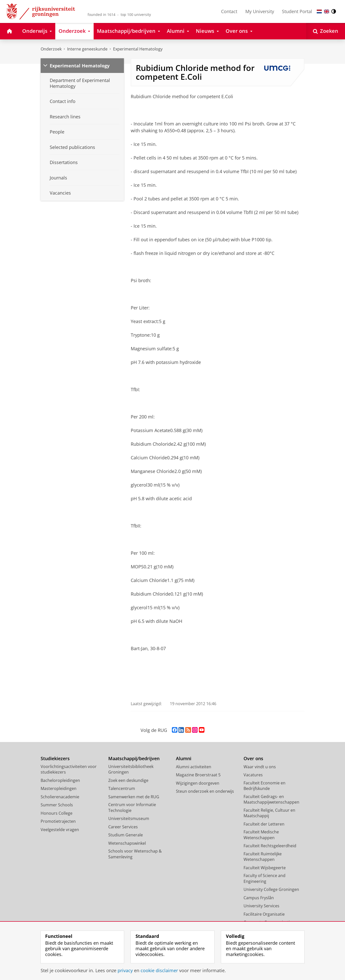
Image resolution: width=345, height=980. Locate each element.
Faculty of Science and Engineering (264, 878)
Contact (229, 11)
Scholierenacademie (60, 797)
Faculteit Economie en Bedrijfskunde (264, 786)
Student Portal (297, 11)
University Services (261, 906)
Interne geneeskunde (87, 49)
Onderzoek (51, 49)
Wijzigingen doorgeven (198, 783)
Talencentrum (122, 788)
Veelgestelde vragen (60, 830)
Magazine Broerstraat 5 (198, 775)
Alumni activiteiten (194, 767)
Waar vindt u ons (260, 767)
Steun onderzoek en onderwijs (205, 791)
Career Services (123, 827)
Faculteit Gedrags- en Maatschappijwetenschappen (271, 799)
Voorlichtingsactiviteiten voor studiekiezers (69, 769)
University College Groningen (271, 889)
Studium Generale (126, 835)
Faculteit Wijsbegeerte (265, 868)
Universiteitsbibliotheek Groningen (131, 769)
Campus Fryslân (259, 898)
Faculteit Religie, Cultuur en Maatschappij (269, 813)
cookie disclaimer (159, 970)
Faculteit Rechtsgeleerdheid (270, 846)
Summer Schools (57, 805)
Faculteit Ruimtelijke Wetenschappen (263, 857)
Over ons (253, 759)
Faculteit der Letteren (264, 824)
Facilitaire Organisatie (264, 914)
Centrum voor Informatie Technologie (132, 807)
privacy (125, 970)
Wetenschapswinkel (127, 843)
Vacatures (253, 775)
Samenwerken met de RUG (134, 797)
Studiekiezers (55, 759)
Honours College (57, 813)
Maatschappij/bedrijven (134, 759)
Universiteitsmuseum (129, 818)
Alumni (184, 759)
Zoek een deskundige (128, 780)
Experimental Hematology (80, 66)
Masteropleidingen (59, 788)
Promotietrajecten (58, 821)
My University (260, 11)
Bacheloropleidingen (60, 780)
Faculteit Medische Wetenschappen (261, 835)
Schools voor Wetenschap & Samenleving (135, 854)
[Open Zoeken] (326, 31)
